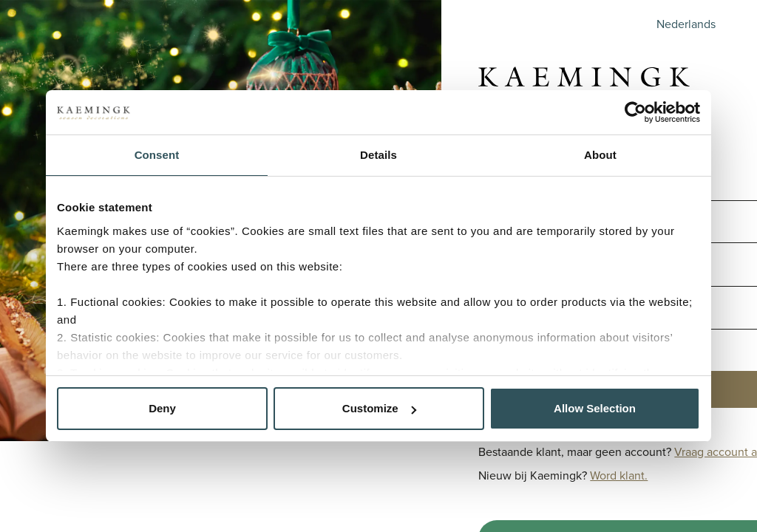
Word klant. (619, 475)
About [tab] (600, 155)
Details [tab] (378, 155)
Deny (162, 408)
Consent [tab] (157, 155)
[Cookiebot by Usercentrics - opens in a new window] (635, 112)
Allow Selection (595, 408)
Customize (379, 408)
